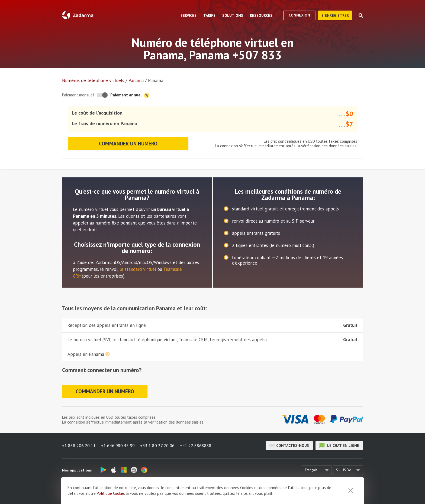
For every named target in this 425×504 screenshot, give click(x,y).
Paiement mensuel (78, 95)
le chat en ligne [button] (339, 446)
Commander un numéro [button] (128, 144)
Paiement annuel (130, 95)
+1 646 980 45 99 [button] (118, 446)
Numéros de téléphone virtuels (93, 80)
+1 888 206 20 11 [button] (79, 446)
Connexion (299, 15)
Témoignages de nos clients (182, 492)
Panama (136, 80)
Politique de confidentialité (278, 492)
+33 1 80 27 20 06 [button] (157, 446)
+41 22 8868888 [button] (196, 446)
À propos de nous (138, 492)
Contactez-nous (289, 446)
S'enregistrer (335, 15)
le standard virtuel (138, 269)
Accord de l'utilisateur (230, 492)
